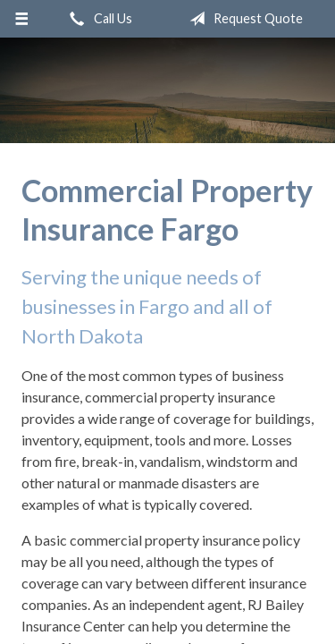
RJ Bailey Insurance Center (168, 90)
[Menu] (22, 19)
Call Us (97, 19)
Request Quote (243, 19)
